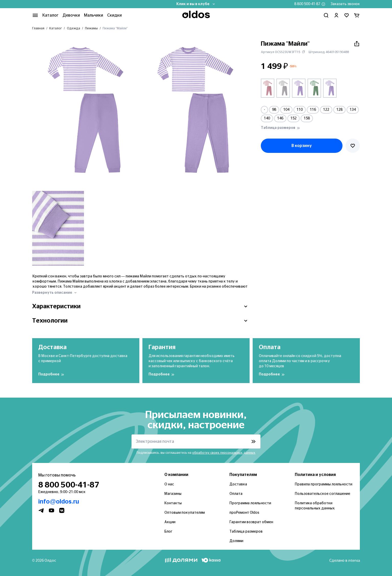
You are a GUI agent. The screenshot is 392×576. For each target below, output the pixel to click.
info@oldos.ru (59, 502)
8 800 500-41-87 (307, 4)
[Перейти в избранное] (347, 15)
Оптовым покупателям (185, 513)
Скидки (114, 15)
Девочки (71, 15)
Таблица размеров (246, 532)
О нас (169, 484)
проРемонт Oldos (244, 513)
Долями (236, 541)
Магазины (173, 494)
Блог (168, 532)
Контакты (173, 503)
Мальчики (94, 15)
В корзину (302, 146)
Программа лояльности (250, 503)
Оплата (236, 494)
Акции (170, 522)
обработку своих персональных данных (224, 453)
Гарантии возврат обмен (251, 522)
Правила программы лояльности (323, 484)
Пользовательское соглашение (322, 494)
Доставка (238, 484)
